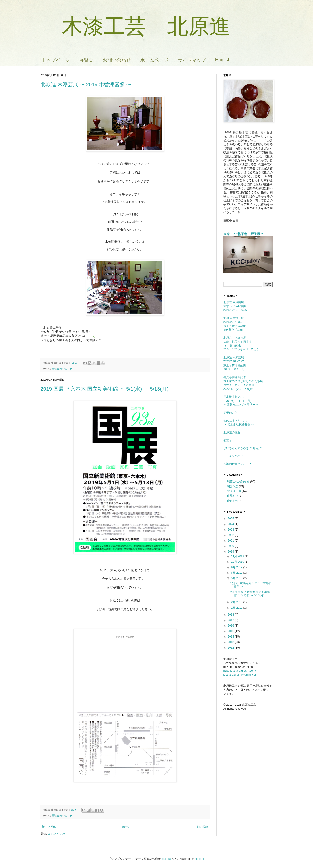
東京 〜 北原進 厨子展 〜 (244, 234)
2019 (231, 552)
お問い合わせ (117, 60)
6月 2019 (237, 573)
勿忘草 (228, 440)
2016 (231, 626)
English (223, 60)
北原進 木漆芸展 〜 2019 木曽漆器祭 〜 (86, 84)
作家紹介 (233, 501)
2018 (231, 615)
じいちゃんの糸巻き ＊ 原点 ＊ (243, 448)
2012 (231, 648)
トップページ (56, 60)
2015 (231, 631)
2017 (231, 620)
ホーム (126, 827)
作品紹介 (233, 496)
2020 (231, 546)
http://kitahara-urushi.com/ (240, 671)
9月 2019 (237, 567)
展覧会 (86, 60)
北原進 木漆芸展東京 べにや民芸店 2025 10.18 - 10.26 (235, 306)
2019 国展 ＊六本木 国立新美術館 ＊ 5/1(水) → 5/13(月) (105, 389)
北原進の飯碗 (233, 432)
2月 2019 (237, 602)
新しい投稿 (49, 827)
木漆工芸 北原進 (136, 26)
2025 (231, 519)
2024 (231, 524)
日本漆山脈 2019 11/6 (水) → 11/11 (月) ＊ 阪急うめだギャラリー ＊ (241, 401)
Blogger (199, 859)
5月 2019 (237, 578)
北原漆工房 (234, 491)
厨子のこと (232, 413)
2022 (231, 535)
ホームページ (154, 60)
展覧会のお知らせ (62, 369)
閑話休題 (233, 486)
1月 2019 (237, 608)
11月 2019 (238, 556)
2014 (231, 637)
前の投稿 (203, 827)
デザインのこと (233, 456)
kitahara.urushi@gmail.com (241, 675)
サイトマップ (192, 60)
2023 (231, 530)
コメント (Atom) (58, 834)
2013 (231, 642)
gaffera (166, 859)
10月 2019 (238, 562)
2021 (231, 541)
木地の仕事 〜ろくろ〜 (238, 464)
